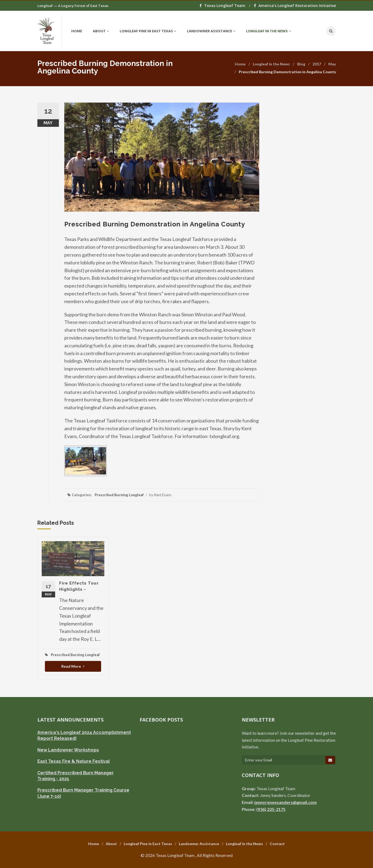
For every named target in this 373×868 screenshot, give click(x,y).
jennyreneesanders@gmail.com (286, 802)
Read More (73, 666)
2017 (317, 64)
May (332, 64)
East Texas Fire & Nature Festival (74, 761)
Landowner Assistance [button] (211, 31)
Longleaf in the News (271, 64)
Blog (301, 64)
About (111, 844)
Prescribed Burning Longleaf (119, 495)
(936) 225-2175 (271, 809)
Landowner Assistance (199, 844)
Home (77, 31)
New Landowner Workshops (68, 750)
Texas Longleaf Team (223, 6)
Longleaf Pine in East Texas (148, 844)
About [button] (101, 31)
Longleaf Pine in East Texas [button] (148, 31)
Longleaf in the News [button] (269, 31)
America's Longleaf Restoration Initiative (295, 6)
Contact (277, 844)
